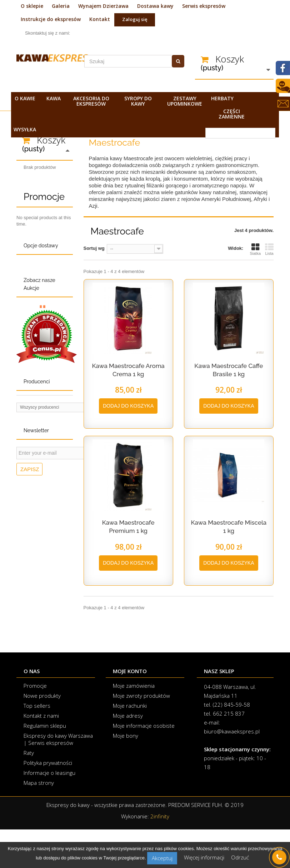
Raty (29, 791)
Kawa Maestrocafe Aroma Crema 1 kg (128, 370)
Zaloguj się (135, 19)
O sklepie (32, 6)
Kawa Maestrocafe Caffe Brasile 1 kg (229, 370)
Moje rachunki (130, 744)
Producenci (37, 556)
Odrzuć (240, 857)
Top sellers (37, 744)
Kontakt (100, 19)
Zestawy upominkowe (185, 101)
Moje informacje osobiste (144, 764)
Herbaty (222, 98)
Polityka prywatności (48, 801)
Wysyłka (25, 129)
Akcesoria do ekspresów (91, 101)
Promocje (44, 249)
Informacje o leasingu (49, 811)
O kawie (25, 98)
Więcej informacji (205, 857)
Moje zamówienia (134, 724)
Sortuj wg (94, 248)
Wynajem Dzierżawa (103, 6)
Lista (269, 249)
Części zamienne (232, 114)
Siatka (255, 249)
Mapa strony (39, 821)
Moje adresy (128, 754)
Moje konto (130, 710)
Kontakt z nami (41, 754)
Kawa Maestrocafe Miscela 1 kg (229, 527)
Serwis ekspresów (204, 6)
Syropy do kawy (138, 101)
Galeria (61, 6)
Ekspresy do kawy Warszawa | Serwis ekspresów (58, 778)
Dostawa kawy (155, 6)
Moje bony (126, 774)
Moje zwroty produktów (141, 734)
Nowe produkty (42, 734)
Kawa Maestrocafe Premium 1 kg (128, 527)
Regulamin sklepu (45, 764)
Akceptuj (162, 858)
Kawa (54, 98)
